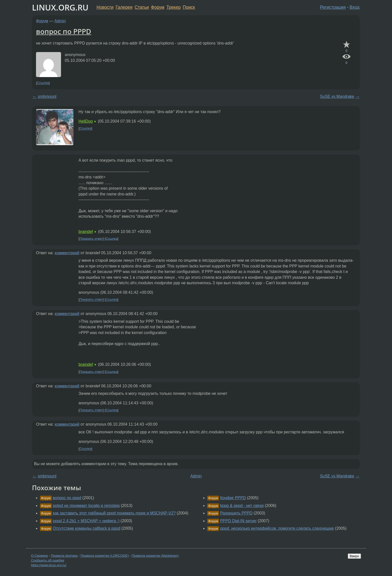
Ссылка (43, 83)
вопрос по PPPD (64, 31)
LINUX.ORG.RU (60, 7)
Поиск (189, 7)
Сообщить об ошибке (48, 560)
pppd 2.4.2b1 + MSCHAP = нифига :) (86, 521)
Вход (354, 7)
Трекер (174, 7)
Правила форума (64, 556)
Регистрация (333, 7)
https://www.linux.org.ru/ (49, 565)
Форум (158, 7)
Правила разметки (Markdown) (155, 556)
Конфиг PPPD (233, 498)
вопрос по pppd (67, 498)
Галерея (124, 7)
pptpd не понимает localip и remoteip (86, 506)
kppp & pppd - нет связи (242, 506)
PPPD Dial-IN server (238, 521)
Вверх (354, 556)
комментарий (67, 253)
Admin (60, 21)
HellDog (86, 121)
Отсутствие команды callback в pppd (86, 528)
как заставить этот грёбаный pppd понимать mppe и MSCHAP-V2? (114, 513)
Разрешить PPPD (236, 513)
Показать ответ (91, 239)
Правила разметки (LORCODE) (105, 556)
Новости (105, 7)
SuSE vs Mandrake (337, 96)
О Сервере (39, 556)
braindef (86, 232)
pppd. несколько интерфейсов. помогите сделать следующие (277, 528)
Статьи (142, 7)
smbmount (47, 96)
